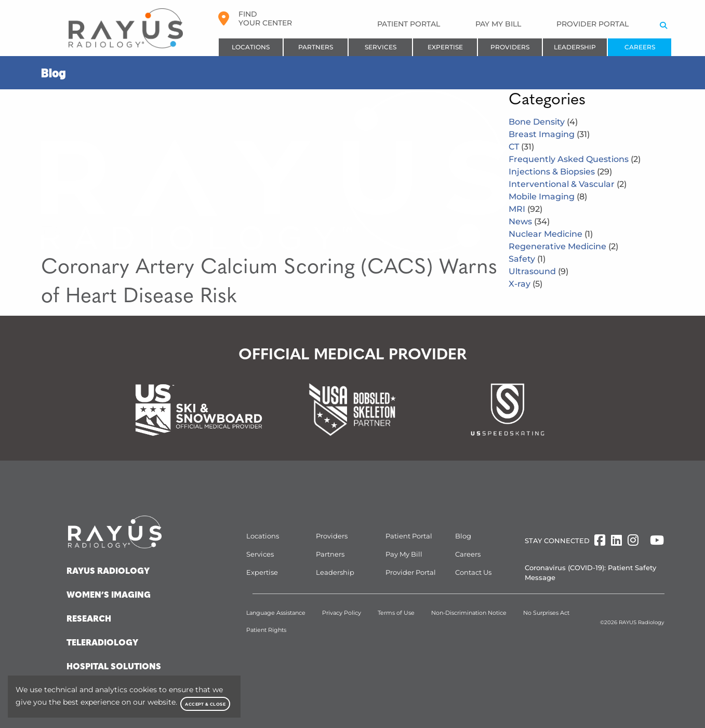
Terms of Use (396, 613)
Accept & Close (205, 704)
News (529, 221)
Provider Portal (593, 24)
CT (521, 147)
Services (381, 47)
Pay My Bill (498, 24)
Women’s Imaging (109, 596)
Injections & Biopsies (560, 172)
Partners (316, 47)
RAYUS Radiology (641, 622)
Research (89, 619)
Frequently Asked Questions (575, 159)
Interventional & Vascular (568, 184)
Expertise (445, 47)
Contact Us (473, 572)
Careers (640, 47)
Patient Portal (409, 24)
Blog (463, 536)
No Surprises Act (546, 613)
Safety (527, 259)
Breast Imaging (549, 134)
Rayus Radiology (108, 572)
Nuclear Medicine (551, 234)
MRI (526, 209)
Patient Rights (266, 630)
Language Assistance (276, 613)
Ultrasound (538, 271)
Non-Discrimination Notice (469, 613)
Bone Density (543, 122)
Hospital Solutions (114, 667)
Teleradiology (102, 643)
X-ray (526, 284)
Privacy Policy (342, 613)
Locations (251, 47)
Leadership (575, 47)
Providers (510, 47)
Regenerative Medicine (563, 246)
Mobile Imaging (548, 197)
